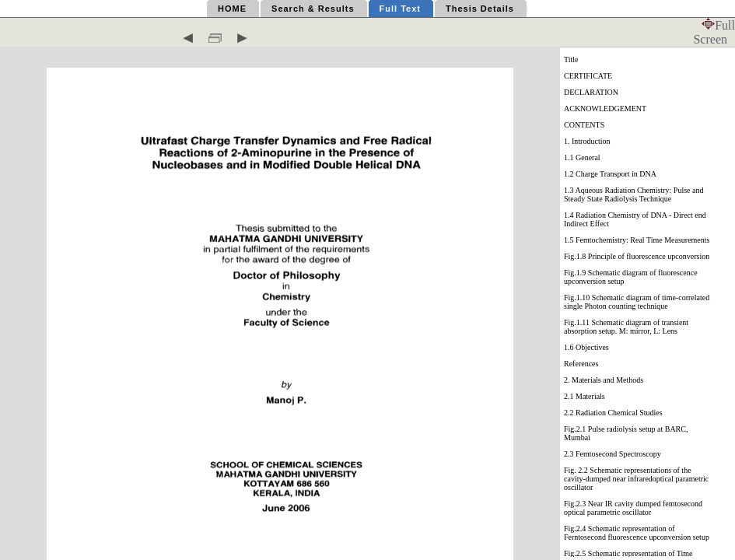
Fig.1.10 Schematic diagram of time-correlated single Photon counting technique (637, 302)
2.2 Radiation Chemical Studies (613, 413)
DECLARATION (591, 92)
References (581, 364)
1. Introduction (587, 141)
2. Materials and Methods (604, 380)
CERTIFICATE (588, 76)
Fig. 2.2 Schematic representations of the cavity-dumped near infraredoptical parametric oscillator (636, 479)
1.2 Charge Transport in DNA (610, 174)
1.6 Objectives (586, 347)
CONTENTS (584, 125)
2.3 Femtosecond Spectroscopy (612, 454)
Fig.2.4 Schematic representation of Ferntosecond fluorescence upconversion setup (637, 533)
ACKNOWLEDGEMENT (605, 108)
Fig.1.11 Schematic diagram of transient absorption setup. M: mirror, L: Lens (626, 327)
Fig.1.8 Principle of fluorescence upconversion (637, 256)
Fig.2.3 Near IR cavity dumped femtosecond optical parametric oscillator (633, 508)
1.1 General (582, 157)
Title (571, 59)
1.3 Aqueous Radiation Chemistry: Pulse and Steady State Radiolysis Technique (633, 194)
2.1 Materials (584, 396)
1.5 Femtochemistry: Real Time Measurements (637, 240)
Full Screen (714, 32)
